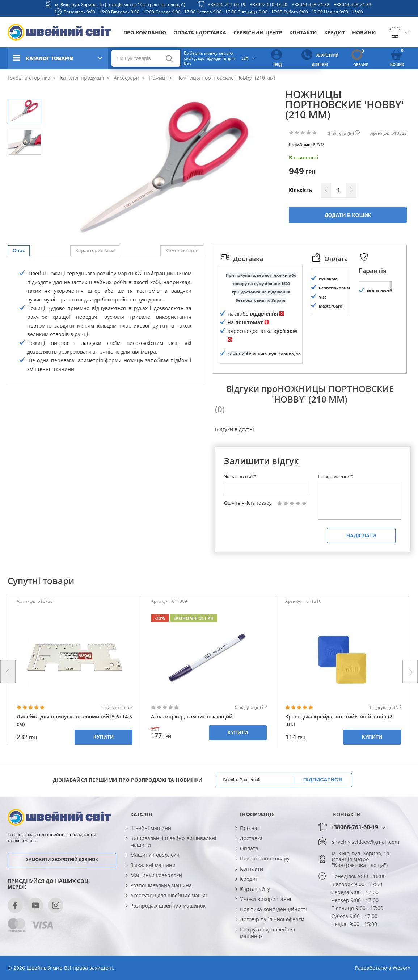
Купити (104, 755)
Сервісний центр (258, 32)
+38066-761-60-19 (227, 5)
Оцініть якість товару (248, 521)
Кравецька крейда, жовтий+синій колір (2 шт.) (339, 738)
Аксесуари (126, 78)
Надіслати (361, 554)
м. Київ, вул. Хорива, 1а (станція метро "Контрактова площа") (120, 5)
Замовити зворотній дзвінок (62, 878)
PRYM (319, 145)
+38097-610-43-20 (269, 5)
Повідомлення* (335, 495)
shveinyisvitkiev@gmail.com (366, 860)
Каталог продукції (81, 78)
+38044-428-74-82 (311, 5)
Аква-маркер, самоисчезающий (192, 735)
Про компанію (145, 32)
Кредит (335, 32)
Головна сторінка (29, 78)
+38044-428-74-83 (353, 5)
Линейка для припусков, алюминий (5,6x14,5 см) (74, 738)
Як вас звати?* (240, 495)
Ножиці (157, 78)
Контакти (303, 32)
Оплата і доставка (200, 32)
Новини (364, 32)
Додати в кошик (348, 215)
